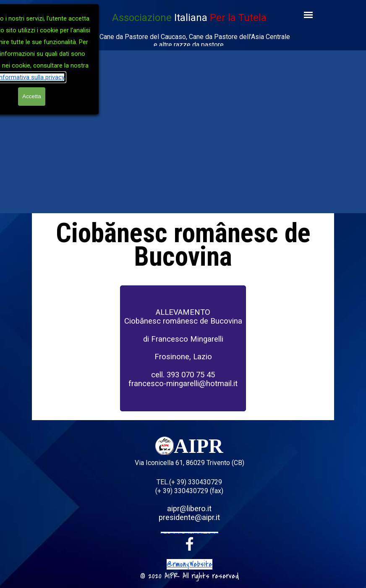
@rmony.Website (190, 564)
